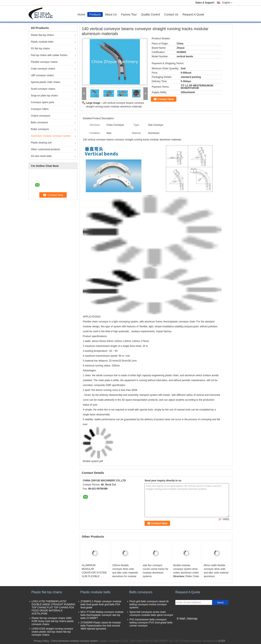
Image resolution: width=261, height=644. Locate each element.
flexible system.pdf (93, 461)
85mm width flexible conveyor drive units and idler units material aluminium (216, 571)
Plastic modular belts (42, 42)
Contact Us (171, 14)
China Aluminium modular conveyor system (74, 641)
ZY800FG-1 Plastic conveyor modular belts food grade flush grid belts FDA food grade (101, 604)
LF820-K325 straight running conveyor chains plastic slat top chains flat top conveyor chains (52, 632)
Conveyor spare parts (43, 102)
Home (81, 14)
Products (95, 14)
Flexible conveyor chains (44, 62)
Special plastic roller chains (46, 82)
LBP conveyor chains (42, 75)
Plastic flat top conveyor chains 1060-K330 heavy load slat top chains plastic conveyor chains (53, 621)
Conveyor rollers (40, 109)
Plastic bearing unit (41, 143)
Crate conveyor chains (43, 69)
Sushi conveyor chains (43, 89)
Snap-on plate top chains (44, 96)
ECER (222, 641)
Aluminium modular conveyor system (51, 136)
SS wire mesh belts (41, 156)
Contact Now (166, 99)
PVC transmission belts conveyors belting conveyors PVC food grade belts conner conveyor (151, 623)
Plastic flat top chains (42, 35)
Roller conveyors (40, 129)
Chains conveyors (40, 116)
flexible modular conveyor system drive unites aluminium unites (186, 569)
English (227, 3)
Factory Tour (129, 14)
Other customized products (45, 149)
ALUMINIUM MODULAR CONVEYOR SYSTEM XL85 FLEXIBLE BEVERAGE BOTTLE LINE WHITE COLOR (94, 575)
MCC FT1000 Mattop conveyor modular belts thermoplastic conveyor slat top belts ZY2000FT (102, 615)
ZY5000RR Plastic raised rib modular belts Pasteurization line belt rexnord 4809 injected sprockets (101, 626)
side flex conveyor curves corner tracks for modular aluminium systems (155, 571)
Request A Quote (194, 14)
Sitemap (192, 619)
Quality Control (151, 14)
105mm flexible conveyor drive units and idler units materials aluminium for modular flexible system (125, 573)
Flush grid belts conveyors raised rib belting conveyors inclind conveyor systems (149, 604)
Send (220, 603)
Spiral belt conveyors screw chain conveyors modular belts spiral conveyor (151, 614)
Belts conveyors (39, 122)
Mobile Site (183, 624)
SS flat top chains (40, 49)
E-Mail (181, 619)
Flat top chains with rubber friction (49, 55)
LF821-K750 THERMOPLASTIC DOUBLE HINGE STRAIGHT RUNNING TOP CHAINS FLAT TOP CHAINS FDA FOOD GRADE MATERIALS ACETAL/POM (53, 608)
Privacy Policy (41, 641)
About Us (111, 14)
